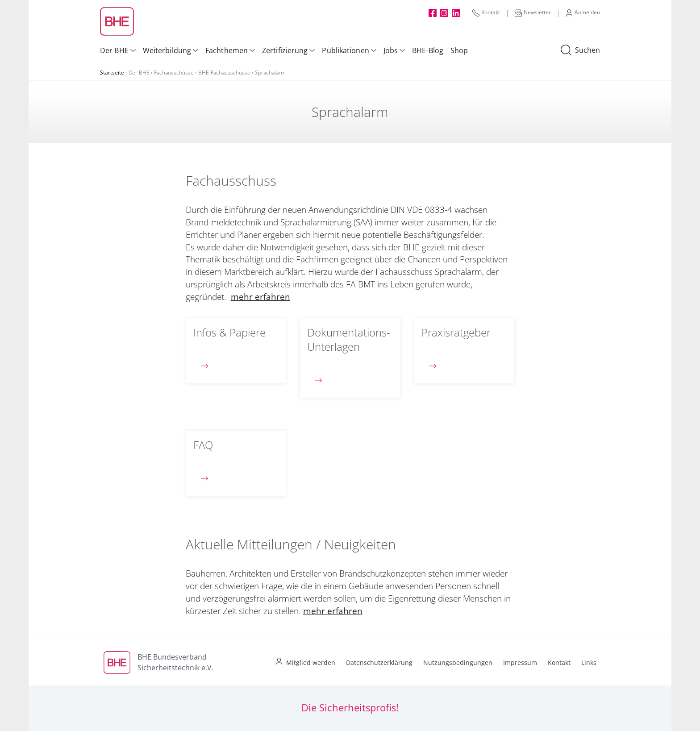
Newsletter (533, 12)
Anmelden (583, 12)
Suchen (580, 50)
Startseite (112, 73)
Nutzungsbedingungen (458, 662)
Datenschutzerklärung (379, 662)
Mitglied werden (311, 662)
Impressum (520, 662)
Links (589, 662)
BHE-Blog (428, 50)
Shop (459, 50)
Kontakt (486, 12)
